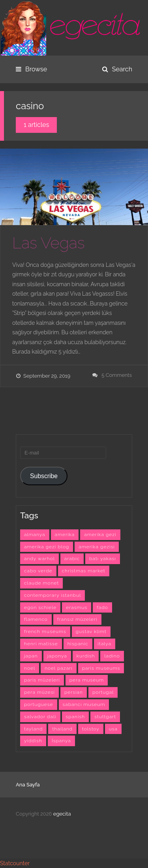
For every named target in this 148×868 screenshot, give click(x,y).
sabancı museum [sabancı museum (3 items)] (84, 704)
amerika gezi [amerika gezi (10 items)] (100, 535)
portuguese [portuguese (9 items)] (39, 704)
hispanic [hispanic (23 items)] (78, 644)
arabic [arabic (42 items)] (72, 559)
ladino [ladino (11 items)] (112, 656)
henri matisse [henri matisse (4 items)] (41, 644)
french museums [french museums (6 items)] (45, 631)
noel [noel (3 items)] (30, 668)
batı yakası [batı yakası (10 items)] (102, 559)
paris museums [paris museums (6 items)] (101, 668)
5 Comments (117, 375)
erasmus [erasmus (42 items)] (77, 607)
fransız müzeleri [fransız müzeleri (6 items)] (77, 619)
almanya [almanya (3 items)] (35, 535)
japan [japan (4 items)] (31, 656)
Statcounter (15, 863)
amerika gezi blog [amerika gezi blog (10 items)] (47, 547)
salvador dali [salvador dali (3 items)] (40, 717)
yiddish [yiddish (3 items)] (33, 741)
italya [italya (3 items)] (105, 644)
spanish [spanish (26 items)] (76, 717)
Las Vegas (49, 243)
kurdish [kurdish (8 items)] (86, 656)
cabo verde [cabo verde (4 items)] (38, 571)
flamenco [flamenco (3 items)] (36, 619)
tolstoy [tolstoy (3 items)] (91, 729)
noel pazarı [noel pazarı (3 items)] (59, 668)
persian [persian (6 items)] (74, 692)
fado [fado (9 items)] (102, 607)
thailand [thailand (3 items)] (62, 729)
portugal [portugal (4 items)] (103, 692)
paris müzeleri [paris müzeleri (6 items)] (42, 680)
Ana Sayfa (28, 785)
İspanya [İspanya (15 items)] (61, 741)
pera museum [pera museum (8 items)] (87, 680)
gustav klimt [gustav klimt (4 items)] (91, 631)
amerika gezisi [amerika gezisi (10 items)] (97, 547)
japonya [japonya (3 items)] (57, 656)
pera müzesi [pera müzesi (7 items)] (39, 692)
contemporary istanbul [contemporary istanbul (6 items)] (52, 595)
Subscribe (44, 476)
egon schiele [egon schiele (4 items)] (40, 607)
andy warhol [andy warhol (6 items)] (39, 559)
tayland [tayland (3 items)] (33, 729)
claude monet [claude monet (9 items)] (41, 583)
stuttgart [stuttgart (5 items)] (105, 717)
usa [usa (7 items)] (113, 729)
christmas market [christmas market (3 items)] (84, 571)
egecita (62, 814)
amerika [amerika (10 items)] (65, 535)
